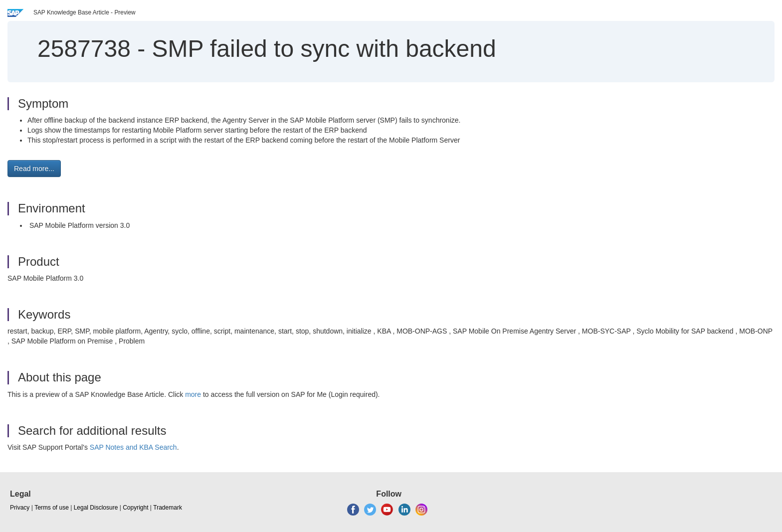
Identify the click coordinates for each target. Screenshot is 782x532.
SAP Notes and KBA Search (133, 447)
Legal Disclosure (96, 508)
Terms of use (52, 508)
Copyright (135, 508)
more (193, 394)
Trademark (168, 508)
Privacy (20, 508)
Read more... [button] (34, 169)
